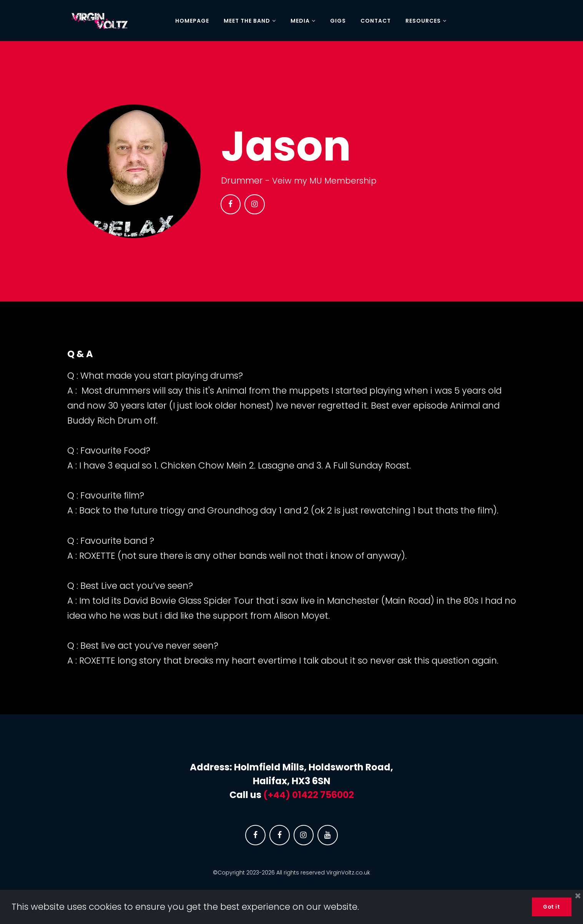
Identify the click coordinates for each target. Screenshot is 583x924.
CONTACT (376, 21)
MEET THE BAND (250, 21)
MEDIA (303, 21)
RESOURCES (426, 21)
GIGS (338, 21)
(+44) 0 (281, 795)
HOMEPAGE (192, 21)
